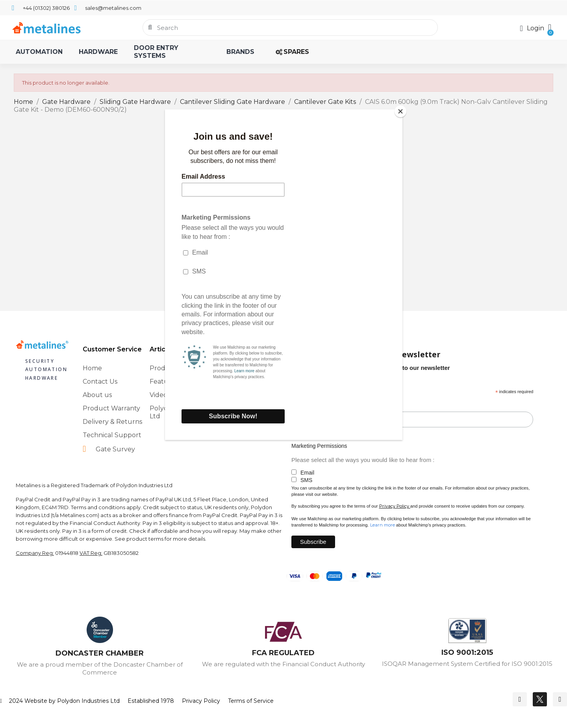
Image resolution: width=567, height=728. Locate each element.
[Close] (400, 111)
